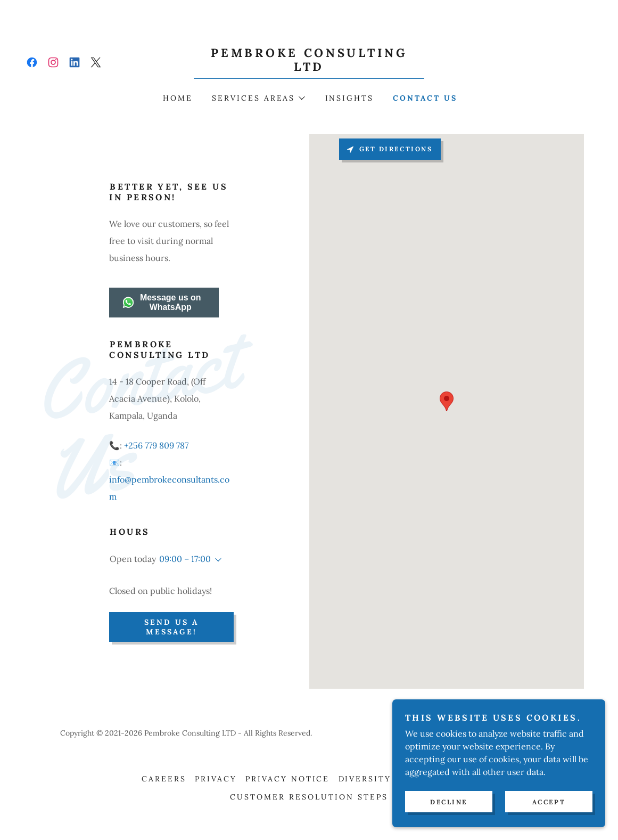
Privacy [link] (216, 779)
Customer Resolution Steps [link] (309, 797)
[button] (258, 98)
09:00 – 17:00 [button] (185, 559)
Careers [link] (164, 779)
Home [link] (178, 98)
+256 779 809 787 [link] (156, 445)
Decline (449, 802)
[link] (32, 62)
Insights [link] (350, 98)
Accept (549, 802)
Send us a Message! (171, 627)
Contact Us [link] (425, 98)
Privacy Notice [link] (288, 779)
